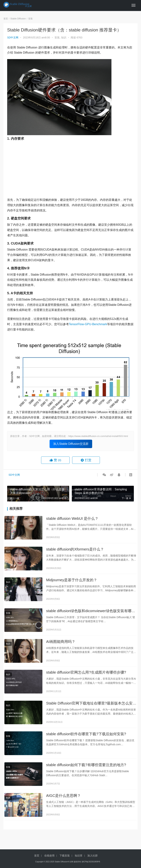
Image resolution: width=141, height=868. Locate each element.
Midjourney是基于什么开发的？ (72, 581)
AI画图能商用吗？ (61, 643)
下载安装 (65, 856)
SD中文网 (13, 37)
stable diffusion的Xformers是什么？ (75, 550)
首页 (6, 19)
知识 (64, 37)
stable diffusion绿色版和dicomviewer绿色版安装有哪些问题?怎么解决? (91, 612)
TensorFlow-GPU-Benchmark (88, 324)
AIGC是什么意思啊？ (63, 799)
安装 (57, 37)
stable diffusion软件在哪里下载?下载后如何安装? (86, 737)
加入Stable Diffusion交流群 (71, 444)
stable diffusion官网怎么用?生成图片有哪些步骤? (86, 675)
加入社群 (93, 856)
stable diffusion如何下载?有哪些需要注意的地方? (86, 768)
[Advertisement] (70, 168)
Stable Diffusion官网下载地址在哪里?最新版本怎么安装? (89, 706)
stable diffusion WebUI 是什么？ (72, 519)
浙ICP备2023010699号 (91, 862)
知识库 (79, 856)
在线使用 (49, 856)
